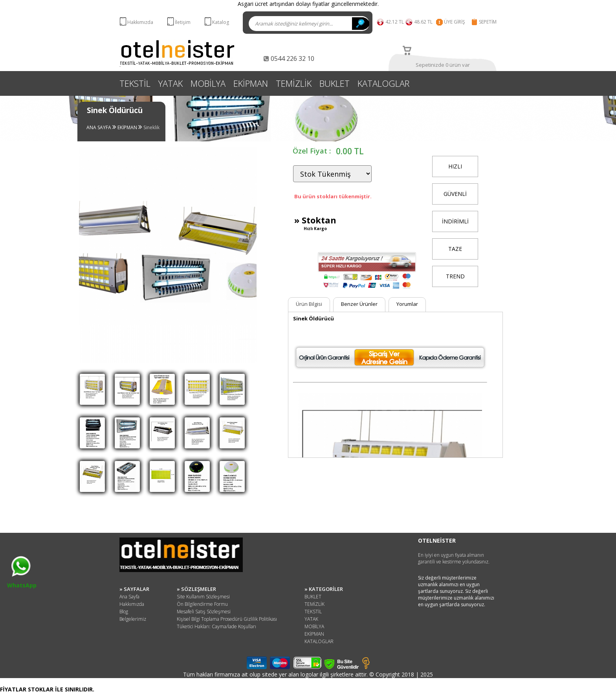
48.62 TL (424, 22)
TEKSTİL (135, 83)
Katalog (221, 22)
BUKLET (335, 83)
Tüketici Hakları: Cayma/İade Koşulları (216, 626)
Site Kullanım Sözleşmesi (203, 597)
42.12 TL (395, 22)
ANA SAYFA (99, 127)
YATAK (170, 83)
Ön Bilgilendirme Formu (202, 604)
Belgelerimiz (133, 619)
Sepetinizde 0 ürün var (443, 65)
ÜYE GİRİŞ (455, 22)
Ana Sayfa (129, 597)
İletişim (183, 22)
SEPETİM (488, 22)
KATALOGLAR (383, 83)
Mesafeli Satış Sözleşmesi (204, 612)
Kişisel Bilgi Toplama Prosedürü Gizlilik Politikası (227, 619)
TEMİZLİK (294, 83)
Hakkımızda (140, 22)
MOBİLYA (208, 83)
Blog (124, 612)
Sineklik (151, 127)
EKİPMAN (251, 83)
